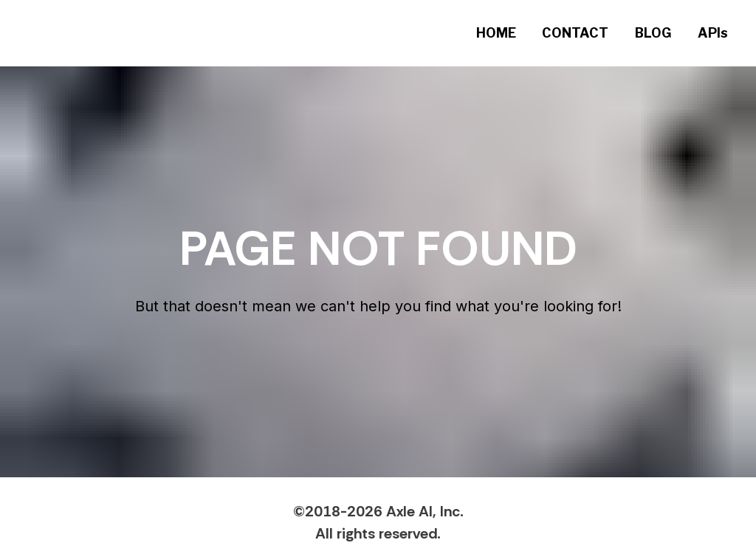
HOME (496, 33)
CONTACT (575, 33)
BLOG (653, 33)
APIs (713, 33)
